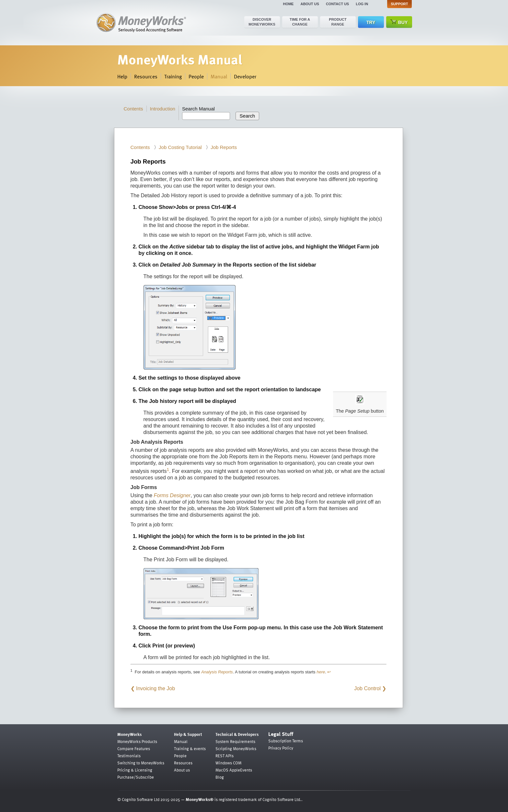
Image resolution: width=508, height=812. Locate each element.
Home (288, 4)
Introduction (163, 109)
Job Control (367, 688)
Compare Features (134, 749)
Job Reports (224, 147)
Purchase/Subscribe (136, 777)
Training (173, 76)
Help (122, 76)
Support (399, 4)
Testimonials (129, 756)
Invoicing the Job (156, 688)
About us (310, 4)
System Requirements (235, 741)
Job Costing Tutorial (180, 147)
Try (371, 22)
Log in (362, 4)
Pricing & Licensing (135, 770)
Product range (338, 22)
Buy (399, 22)
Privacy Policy (281, 748)
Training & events (190, 749)
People (196, 76)
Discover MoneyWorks (262, 22)
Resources (146, 76)
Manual (219, 76)
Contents (133, 109)
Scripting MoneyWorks (236, 749)
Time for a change (300, 22)
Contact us (337, 4)
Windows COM (228, 763)
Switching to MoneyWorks (141, 763)
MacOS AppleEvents (234, 770)
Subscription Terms (286, 741)
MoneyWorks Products (137, 741)
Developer (245, 76)
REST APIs (225, 756)
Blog (220, 777)
